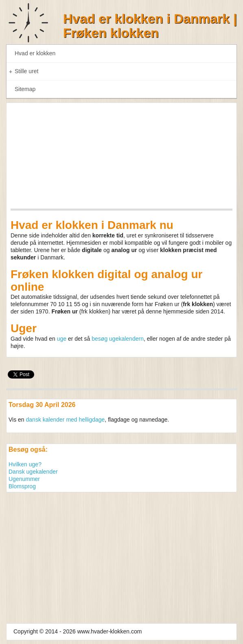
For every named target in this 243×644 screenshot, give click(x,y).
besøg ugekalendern (118, 339)
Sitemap (25, 89)
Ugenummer (24, 479)
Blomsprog (22, 486)
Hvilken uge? (25, 464)
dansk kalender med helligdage (66, 420)
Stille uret (24, 71)
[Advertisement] (121, 554)
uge (62, 339)
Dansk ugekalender (33, 472)
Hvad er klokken (35, 53)
